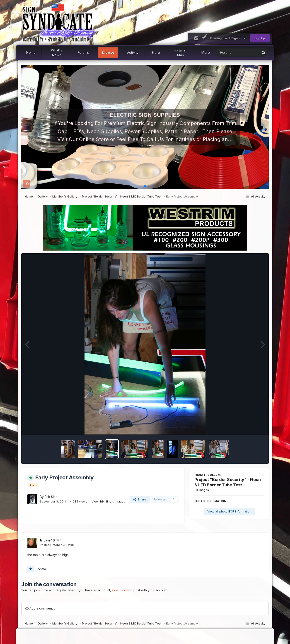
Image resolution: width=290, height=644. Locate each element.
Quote (42, 568)
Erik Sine (51, 497)
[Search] (226, 52)
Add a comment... (40, 608)
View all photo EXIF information (229, 511)
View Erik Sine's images (108, 501)
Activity (133, 52)
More (206, 52)
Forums (83, 52)
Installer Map (181, 53)
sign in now (120, 590)
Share (140, 499)
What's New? (57, 53)
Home (31, 52)
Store (156, 52)
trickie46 (47, 540)
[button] (27, 127)
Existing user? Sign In (228, 38)
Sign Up (260, 38)
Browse (108, 52)
